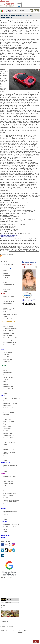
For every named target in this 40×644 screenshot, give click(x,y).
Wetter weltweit (5, 619)
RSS (2, 631)
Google (3, 605)
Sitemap (21, 631)
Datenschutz (30, 631)
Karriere (16, 631)
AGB (25, 631)
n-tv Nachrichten (7, 603)
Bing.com (4, 608)
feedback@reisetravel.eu (23, 249)
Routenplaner (5, 622)
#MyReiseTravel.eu (32, 251)
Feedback (6, 631)
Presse (11, 631)
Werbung (20, 632)
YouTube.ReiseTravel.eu (17, 251)
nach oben (36, 643)
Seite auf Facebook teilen (31, 262)
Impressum (37, 631)
